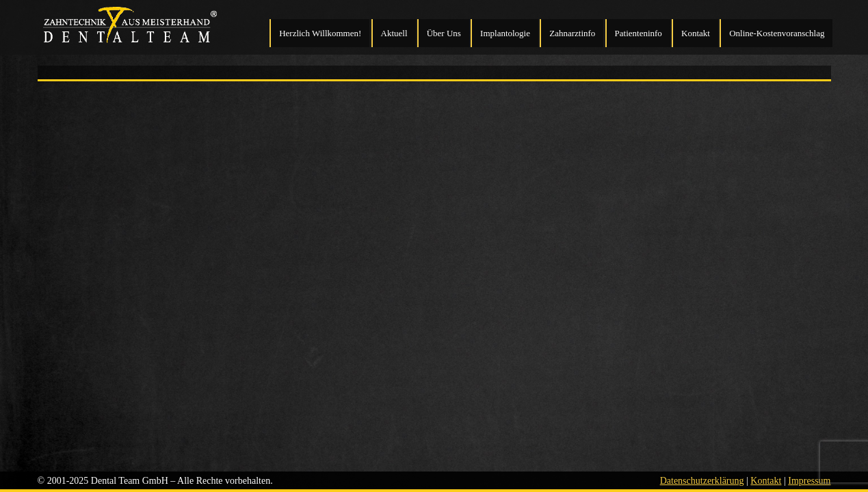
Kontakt (696, 33)
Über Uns (444, 33)
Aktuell (394, 33)
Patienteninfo (639, 33)
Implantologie (505, 33)
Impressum (809, 481)
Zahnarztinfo (572, 33)
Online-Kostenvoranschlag (777, 33)
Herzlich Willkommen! (320, 33)
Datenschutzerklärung (702, 481)
